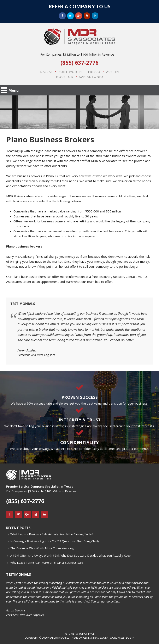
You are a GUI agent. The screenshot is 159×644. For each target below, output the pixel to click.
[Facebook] (62, 16)
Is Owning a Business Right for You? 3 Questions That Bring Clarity (55, 541)
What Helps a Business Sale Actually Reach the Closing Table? (52, 534)
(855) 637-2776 (79, 63)
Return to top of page (79, 634)
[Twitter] (71, 16)
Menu (13, 90)
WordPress (117, 638)
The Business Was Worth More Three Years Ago (43, 548)
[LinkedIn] (95, 16)
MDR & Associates (79, 37)
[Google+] (79, 16)
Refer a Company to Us (80, 6)
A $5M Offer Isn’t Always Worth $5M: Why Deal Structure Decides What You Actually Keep (70, 556)
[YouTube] (87, 16)
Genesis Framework (96, 638)
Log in (130, 638)
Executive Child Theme (64, 638)
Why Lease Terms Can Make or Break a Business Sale (47, 563)
